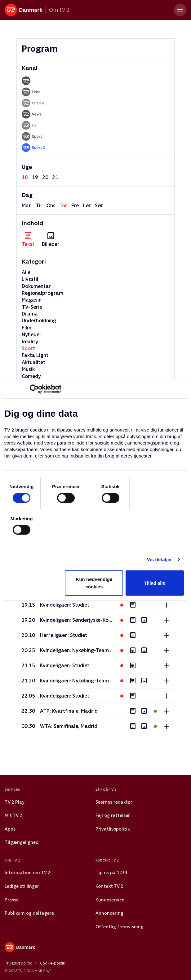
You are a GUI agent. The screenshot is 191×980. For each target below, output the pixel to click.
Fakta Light (35, 355)
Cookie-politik (52, 963)
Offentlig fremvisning (120, 927)
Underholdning (39, 321)
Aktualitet (33, 362)
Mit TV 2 (13, 815)
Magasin (32, 300)
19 (35, 177)
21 (55, 177)
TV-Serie (32, 307)
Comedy (31, 376)
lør (87, 206)
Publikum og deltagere (29, 913)
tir (39, 206)
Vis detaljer (160, 559)
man (27, 206)
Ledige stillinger (22, 886)
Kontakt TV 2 (109, 886)
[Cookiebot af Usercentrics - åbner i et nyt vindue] (34, 389)
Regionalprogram (42, 293)
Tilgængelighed (22, 842)
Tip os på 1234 (111, 873)
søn (99, 206)
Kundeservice (110, 900)
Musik (28, 369)
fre (75, 206)
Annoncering (109, 913)
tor (63, 206)
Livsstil (30, 279)
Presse (12, 900)
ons (51, 206)
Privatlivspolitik (113, 829)
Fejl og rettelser (113, 815)
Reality (30, 342)
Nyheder (32, 335)
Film (27, 328)
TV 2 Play (14, 802)
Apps (10, 829)
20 (45, 177)
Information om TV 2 (27, 873)
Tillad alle (155, 583)
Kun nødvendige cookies (94, 583)
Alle (26, 272)
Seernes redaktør (114, 802)
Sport (28, 348)
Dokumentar (36, 286)
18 (25, 177)
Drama (30, 314)
